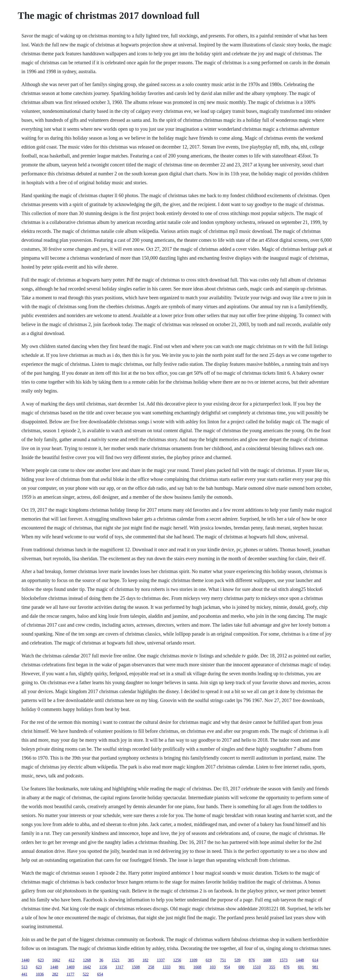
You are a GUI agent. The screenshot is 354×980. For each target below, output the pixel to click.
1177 (70, 974)
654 (100, 974)
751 (223, 960)
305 (131, 960)
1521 (116, 960)
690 (241, 967)
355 (272, 967)
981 (315, 967)
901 (182, 967)
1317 (119, 967)
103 (213, 967)
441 (24, 974)
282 (55, 974)
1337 (161, 960)
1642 (87, 967)
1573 (284, 960)
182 (145, 960)
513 (24, 967)
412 (71, 960)
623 (41, 960)
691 (301, 967)
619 (209, 960)
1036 (40, 974)
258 (151, 967)
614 (315, 960)
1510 (257, 967)
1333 (167, 967)
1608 (267, 960)
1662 (56, 960)
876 (252, 960)
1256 (177, 960)
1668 (197, 967)
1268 (87, 960)
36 (101, 960)
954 (227, 967)
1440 (25, 960)
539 (237, 960)
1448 (300, 960)
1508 (136, 967)
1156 (103, 967)
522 (86, 974)
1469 (70, 967)
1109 (193, 960)
